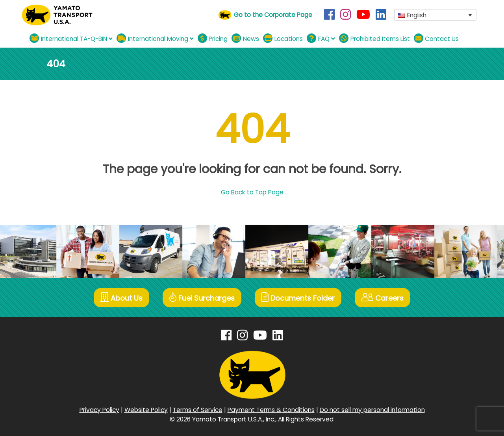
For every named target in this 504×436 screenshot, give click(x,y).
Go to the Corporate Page (273, 15)
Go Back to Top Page (252, 192)
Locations (283, 38)
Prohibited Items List (374, 38)
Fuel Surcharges (202, 298)
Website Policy (146, 410)
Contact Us (436, 38)
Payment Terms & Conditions (271, 410)
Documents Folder (298, 298)
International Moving (155, 38)
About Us (121, 298)
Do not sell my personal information (372, 410)
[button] (435, 15)
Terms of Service (198, 410)
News (245, 38)
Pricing (213, 38)
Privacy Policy (99, 410)
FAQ (321, 38)
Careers (383, 298)
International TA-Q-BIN (71, 38)
